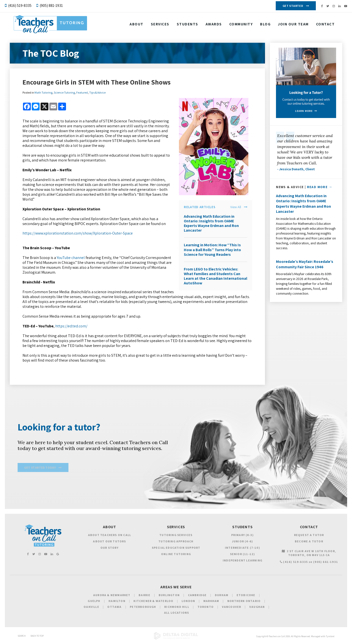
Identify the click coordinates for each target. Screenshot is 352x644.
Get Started (293, 6)
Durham (222, 596)
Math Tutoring (43, 92)
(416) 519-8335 (20, 5)
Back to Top (37, 637)
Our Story (110, 548)
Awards (214, 25)
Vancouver (232, 607)
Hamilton (117, 602)
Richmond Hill (177, 607)
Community (241, 25)
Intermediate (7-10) (242, 548)
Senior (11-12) (243, 554)
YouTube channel (71, 258)
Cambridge (197, 596)
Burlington (169, 596)
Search (22, 637)
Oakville (91, 607)
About (137, 25)
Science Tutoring (64, 92)
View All (236, 207)
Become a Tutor (309, 542)
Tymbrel (330, 637)
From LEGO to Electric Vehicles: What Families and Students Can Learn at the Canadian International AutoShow (215, 276)
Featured (82, 92)
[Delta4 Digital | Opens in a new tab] (176, 639)
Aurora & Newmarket (112, 596)
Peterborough (143, 607)
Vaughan (257, 607)
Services (160, 25)
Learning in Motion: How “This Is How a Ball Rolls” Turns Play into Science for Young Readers (212, 250)
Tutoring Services (176, 535)
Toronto (206, 607)
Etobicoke (246, 596)
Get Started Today (40, 468)
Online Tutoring (176, 554)
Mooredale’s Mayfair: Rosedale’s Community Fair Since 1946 (305, 264)
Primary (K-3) (243, 535)
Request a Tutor (309, 535)
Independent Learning (242, 561)
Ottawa (114, 607)
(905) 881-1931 (51, 5)
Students (188, 25)
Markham (211, 602)
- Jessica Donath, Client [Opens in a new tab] (296, 169)
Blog (266, 25)
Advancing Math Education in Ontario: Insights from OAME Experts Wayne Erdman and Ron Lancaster (211, 223)
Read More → (320, 187)
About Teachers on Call (110, 535)
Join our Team (294, 25)
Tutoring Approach (176, 542)
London (188, 602)
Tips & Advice (97, 92)
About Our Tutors (109, 542)
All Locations (177, 613)
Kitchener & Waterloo (153, 602)
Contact (139, 37)
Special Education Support (176, 548)
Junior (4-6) (242, 542)
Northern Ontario (244, 602)
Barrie (144, 596)
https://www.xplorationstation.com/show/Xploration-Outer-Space (78, 233)
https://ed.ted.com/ (71, 326)
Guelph (94, 602)
